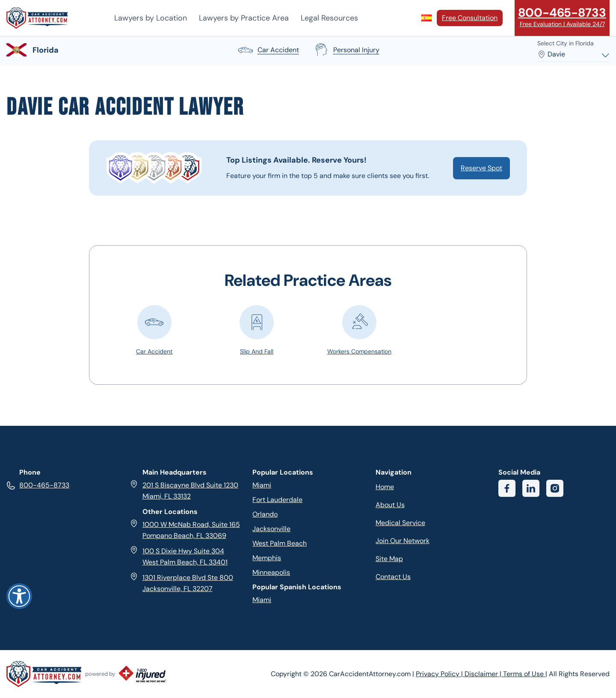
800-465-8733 (38, 485)
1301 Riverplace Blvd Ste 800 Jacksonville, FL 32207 (181, 583)
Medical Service (400, 523)
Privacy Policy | (440, 674)
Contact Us (393, 577)
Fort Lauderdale (277, 500)
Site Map (389, 559)
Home (385, 487)
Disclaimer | (484, 674)
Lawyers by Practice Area (244, 18)
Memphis (267, 558)
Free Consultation (470, 18)
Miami (262, 485)
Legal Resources (329, 18)
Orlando (265, 514)
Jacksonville (271, 529)
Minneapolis (271, 572)
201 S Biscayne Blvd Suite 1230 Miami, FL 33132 (184, 490)
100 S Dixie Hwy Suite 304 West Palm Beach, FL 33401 (179, 556)
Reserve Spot (481, 168)
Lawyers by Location (151, 18)
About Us (390, 505)
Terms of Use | (525, 674)
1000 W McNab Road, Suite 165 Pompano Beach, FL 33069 (185, 530)
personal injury (346, 50)
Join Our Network (403, 541)
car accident (268, 50)
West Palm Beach (280, 543)
